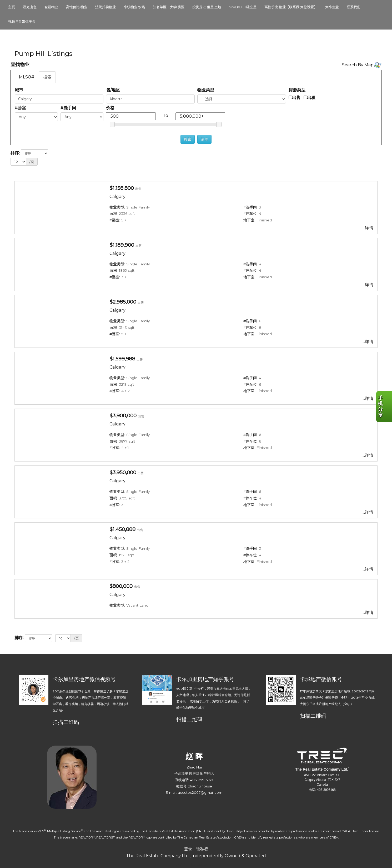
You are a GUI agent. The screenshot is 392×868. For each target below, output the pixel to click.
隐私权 (202, 849)
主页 (12, 7)
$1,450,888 (122, 529)
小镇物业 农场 (134, 7)
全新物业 (51, 7)
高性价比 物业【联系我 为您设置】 (291, 7)
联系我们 (354, 7)
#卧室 (20, 108)
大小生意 (332, 7)
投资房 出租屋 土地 (207, 7)
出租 (311, 98)
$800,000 (121, 586)
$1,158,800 (122, 188)
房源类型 (297, 90)
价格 (110, 108)
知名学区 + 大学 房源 (169, 7)
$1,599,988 (122, 359)
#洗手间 (68, 108)
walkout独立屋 (243, 7)
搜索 (47, 77)
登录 (188, 849)
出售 (296, 98)
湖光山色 (30, 7)
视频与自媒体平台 (22, 21)
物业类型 (206, 90)
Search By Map (358, 65)
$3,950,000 (123, 472)
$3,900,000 (123, 415)
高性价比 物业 (77, 7)
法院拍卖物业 (105, 7)
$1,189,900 (122, 245)
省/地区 (113, 90)
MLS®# (27, 77)
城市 (19, 90)
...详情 (368, 228)
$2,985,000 (123, 302)
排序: (15, 153)
